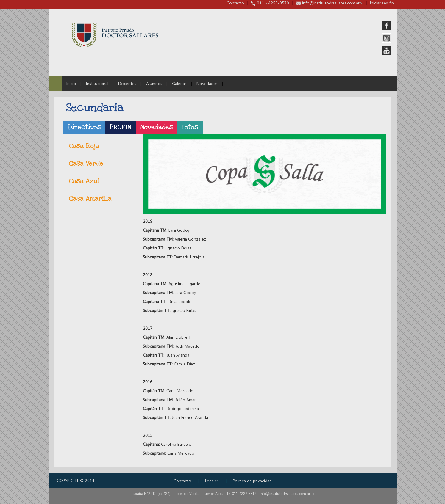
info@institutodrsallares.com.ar (333, 3)
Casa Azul (84, 181)
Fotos (190, 127)
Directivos (84, 127)
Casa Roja (84, 146)
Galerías (179, 83)
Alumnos (154, 83)
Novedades (207, 83)
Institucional (97, 83)
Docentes (127, 83)
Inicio (71, 83)
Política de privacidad (252, 481)
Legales (212, 481)
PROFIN (121, 127)
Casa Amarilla (90, 199)
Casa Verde (86, 164)
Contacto (235, 3)
